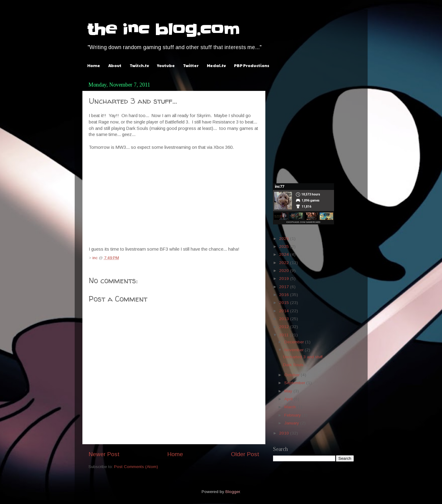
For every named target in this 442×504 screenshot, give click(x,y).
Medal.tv (216, 66)
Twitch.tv (139, 66)
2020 (285, 271)
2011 (284, 335)
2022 (285, 263)
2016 (285, 295)
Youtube (166, 66)
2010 (285, 433)
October (293, 375)
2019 (285, 279)
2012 (285, 327)
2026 (285, 239)
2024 (285, 254)
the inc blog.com (163, 30)
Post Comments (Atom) (136, 467)
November (295, 350)
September (295, 383)
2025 (285, 247)
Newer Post (104, 454)
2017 (285, 287)
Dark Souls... (295, 365)
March (291, 407)
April (289, 399)
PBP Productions (252, 66)
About (115, 66)
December (295, 342)
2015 (285, 303)
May (289, 391)
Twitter (191, 66)
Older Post (245, 454)
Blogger (233, 492)
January (292, 423)
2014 (285, 311)
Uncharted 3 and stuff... (304, 357)
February (293, 415)
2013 (285, 319)
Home (94, 66)
